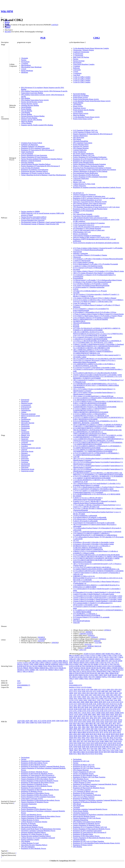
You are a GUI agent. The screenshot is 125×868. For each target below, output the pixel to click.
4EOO (117, 734)
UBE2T (72, 679)
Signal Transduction (28, 152)
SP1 (70, 677)
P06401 (20, 687)
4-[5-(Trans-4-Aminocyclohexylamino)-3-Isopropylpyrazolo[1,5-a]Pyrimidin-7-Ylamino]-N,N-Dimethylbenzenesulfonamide (98, 249)
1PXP (93, 698)
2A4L (116, 700)
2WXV (71, 714)
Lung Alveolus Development (30, 168)
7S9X (100, 750)
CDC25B (31, 663)
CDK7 (79, 659)
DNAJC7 (27, 664)
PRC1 (110, 671)
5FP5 (117, 739)
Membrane (25, 72)
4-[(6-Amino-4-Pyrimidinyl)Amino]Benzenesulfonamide (91, 285)
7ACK (76, 748)
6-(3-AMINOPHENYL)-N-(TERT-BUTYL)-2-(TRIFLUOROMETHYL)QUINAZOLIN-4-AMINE (90, 433)
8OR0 (121, 752)
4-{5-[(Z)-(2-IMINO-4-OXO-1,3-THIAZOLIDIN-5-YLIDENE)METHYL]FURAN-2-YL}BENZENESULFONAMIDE (95, 406)
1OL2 (93, 697)
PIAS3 (55, 666)
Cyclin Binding (78, 112)
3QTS (111, 720)
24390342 (91, 646)
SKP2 (105, 675)
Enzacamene (25, 460)
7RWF (76, 750)
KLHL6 (99, 666)
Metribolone (25, 437)
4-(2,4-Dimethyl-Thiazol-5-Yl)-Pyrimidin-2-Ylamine (90, 255)
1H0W (71, 693)
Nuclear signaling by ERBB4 (30, 211)
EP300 (120, 661)
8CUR (88, 752)
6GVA (76, 745)
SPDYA (75, 677)
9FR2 (101, 754)
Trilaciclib (76, 623)
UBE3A (56, 670)
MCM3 (88, 668)
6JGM (84, 745)
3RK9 (92, 727)
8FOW (101, 752)
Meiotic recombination (80, 234)
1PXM (80, 698)
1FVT (71, 691)
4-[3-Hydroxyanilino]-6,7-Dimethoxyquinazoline (89, 287)
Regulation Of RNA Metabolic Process (34, 765)
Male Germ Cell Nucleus (81, 57)
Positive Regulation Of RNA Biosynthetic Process (37, 795)
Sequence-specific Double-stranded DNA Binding (37, 125)
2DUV (80, 706)
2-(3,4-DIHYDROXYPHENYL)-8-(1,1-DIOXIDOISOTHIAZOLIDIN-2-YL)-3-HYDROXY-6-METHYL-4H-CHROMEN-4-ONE (97, 347)
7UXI (112, 750)
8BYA (79, 752)
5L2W (97, 741)
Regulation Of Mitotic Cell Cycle (84, 155)
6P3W (92, 745)
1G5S (79, 691)
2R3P (107, 707)
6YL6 (119, 747)
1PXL (75, 698)
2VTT (110, 711)
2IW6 (101, 706)
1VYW (71, 700)
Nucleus (24, 60)
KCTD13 (83, 666)
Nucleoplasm (25, 62)
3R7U (110, 723)
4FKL (108, 736)
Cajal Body (77, 75)
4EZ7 (92, 736)
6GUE (110, 743)
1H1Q (80, 693)
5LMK (102, 741)
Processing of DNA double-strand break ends (87, 205)
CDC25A (83, 657)
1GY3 (94, 691)
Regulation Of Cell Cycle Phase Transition (87, 768)
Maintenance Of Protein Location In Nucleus (35, 173)
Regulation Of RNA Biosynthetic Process (34, 763)
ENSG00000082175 (24, 685)
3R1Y (83, 723)
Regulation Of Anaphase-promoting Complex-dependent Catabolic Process (97, 187)
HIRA (86, 664)
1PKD (108, 697)
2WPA (122, 713)
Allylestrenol (25, 434)
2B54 (75, 702)
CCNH (120, 655)
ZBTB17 (31, 671)
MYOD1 (72, 670)
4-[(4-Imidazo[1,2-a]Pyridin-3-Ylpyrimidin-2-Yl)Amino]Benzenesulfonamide (98, 259)
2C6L (95, 704)
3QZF (111, 722)
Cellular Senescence (79, 186)
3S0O (96, 729)
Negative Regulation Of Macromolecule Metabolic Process (40, 790)
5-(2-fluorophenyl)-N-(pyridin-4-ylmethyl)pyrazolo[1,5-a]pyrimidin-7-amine (98, 596)
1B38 (75, 690)
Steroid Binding (26, 107)
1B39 (79, 690)
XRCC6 (25, 671)
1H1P (75, 693)
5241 (19, 681)
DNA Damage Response (81, 148)
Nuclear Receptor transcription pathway (34, 217)
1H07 (111, 691)
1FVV (75, 691)
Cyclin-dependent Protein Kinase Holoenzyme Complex (91, 48)
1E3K (23, 721)
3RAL (76, 727)
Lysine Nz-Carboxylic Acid (82, 303)
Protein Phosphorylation (81, 145)
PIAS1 (46, 666)
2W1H (84, 713)
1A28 (19, 721)
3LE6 (99, 716)
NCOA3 (35, 666)
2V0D (102, 709)
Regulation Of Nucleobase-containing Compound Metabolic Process (43, 766)
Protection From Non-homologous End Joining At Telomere (92, 168)
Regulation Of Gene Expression (83, 161)
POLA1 (79, 671)
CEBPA (112, 659)
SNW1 (27, 670)
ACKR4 (86, 654)
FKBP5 (36, 664)
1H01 (107, 691)
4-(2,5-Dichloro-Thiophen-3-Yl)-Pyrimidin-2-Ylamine (90, 284)
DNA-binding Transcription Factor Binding (87, 822)
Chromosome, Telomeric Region (83, 50)
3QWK (89, 722)
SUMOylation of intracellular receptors (34, 219)
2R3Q (111, 707)
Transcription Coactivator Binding (32, 93)
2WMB (117, 713)
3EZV (80, 716)
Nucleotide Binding (79, 94)
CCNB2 (98, 655)
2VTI (118, 709)
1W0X (81, 700)
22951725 (82, 650)
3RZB (88, 729)
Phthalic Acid (25, 435)
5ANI (92, 739)
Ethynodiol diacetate (28, 423)
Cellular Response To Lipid (30, 843)
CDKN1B (91, 659)
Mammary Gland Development (31, 161)
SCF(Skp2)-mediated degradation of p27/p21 (87, 200)
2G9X (93, 706)
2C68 (79, 704)
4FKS (75, 738)
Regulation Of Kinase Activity (83, 845)
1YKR (107, 700)
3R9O (112, 725)
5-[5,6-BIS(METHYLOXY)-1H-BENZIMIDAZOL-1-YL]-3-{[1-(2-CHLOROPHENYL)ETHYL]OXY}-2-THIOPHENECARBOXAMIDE (96, 384)
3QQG (71, 720)
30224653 (41, 637)
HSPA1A (62, 664)
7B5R (84, 748)
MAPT (71, 668)
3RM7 (105, 727)
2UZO (97, 709)
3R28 (87, 723)
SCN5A (92, 675)
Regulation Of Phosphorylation (83, 834)
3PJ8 (71, 718)
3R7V (115, 723)
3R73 (99, 723)
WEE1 (86, 679)
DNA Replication (79, 137)
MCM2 (83, 668)
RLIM (116, 673)
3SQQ (108, 729)
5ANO (105, 739)
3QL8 (113, 718)
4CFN (93, 732)
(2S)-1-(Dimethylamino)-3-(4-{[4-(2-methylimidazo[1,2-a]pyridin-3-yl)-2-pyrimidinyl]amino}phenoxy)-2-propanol (97, 484)
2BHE (83, 702)
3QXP (107, 722)
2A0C (111, 700)
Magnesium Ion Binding (81, 96)
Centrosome (77, 70)
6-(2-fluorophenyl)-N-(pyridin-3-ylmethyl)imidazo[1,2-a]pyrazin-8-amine (97, 592)
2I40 (97, 706)
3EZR (75, 716)
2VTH (114, 709)
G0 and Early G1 (78, 193)
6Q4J (100, 747)
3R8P (83, 725)
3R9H (104, 725)
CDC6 (111, 657)
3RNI (114, 727)
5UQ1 (84, 743)
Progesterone (25, 409)
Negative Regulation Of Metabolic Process (35, 802)
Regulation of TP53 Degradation (83, 211)
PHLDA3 (120, 670)
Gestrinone (25, 462)
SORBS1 (33, 670)
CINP (77, 661)
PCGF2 (107, 670)
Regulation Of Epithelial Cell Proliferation (35, 170)
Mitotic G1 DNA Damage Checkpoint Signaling (88, 166)
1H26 (100, 693)
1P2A (97, 697)
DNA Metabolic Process (81, 779)
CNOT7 (87, 661)
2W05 (71, 713)
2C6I (87, 704)
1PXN (84, 698)
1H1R (84, 693)
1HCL (116, 693)
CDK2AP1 (73, 659)
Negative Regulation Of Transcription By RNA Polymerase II (93, 134)
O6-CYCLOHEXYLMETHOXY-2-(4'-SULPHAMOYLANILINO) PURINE (98, 359)
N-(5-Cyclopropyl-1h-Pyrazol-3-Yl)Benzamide (88, 268)
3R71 (95, 723)
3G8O (62, 721)
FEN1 (87, 663)
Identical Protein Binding (29, 118)
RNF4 (52, 668)
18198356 (88, 648)
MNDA (104, 668)
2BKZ (92, 702)
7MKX (104, 748)
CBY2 (82, 655)
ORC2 (102, 670)
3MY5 (116, 716)
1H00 (103, 691)
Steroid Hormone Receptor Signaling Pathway (36, 164)
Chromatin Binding (79, 840)
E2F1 (110, 661)
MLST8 (99, 668)
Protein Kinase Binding (81, 811)
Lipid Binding (26, 113)
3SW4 (112, 729)
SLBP (110, 675)
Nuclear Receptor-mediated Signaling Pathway (36, 836)
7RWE (71, 750)
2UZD (80, 709)
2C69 (83, 704)
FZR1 (97, 663)
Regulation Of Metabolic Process (32, 791)
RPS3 (77, 675)
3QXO (102, 722)
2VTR (101, 711)
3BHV (99, 714)
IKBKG (96, 664)
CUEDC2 (55, 663)
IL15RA (102, 664)
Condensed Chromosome (81, 52)
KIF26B (89, 666)
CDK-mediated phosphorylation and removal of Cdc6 (90, 218)
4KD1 (112, 738)
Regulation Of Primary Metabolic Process (34, 772)
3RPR (75, 729)
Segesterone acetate (27, 471)
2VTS (106, 711)
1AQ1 (71, 690)
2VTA (110, 709)
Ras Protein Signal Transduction (83, 154)
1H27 (104, 693)
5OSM (79, 743)
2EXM (84, 706)
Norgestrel (24, 457)
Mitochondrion (26, 65)
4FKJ (104, 736)
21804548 (83, 634)
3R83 (71, 725)
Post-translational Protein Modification (85, 173)
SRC (37, 670)
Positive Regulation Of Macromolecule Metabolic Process (40, 781)
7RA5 (118, 748)
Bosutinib (76, 327)
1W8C (85, 700)
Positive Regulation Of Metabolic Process (34, 784)
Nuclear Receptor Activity (29, 104)
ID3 (92, 664)
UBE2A (114, 677)
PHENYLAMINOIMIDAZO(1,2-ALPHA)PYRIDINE (90, 319)
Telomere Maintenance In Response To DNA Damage (90, 171)
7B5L (80, 748)
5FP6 (121, 739)
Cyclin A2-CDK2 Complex (82, 79)
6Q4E (79, 747)
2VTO (89, 711)
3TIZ (75, 731)
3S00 (92, 729)
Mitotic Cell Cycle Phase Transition (84, 786)
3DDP (103, 714)
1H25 (96, 693)
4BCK (105, 731)
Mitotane (24, 417)
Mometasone (25, 421)
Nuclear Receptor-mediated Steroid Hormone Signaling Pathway (42, 159)
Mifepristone (25, 425)
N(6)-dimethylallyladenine (82, 621)
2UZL (89, 709)
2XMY (81, 714)
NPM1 (93, 670)
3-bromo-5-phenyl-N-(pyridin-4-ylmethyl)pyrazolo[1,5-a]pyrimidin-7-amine (97, 375)
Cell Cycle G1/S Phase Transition (84, 797)
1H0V (119, 691)
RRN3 (81, 675)
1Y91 (103, 700)
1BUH (83, 690)
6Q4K (104, 747)
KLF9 (24, 666)
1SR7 (31, 721)
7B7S (88, 748)
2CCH (112, 704)
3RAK (71, 727)
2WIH (103, 713)
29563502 (55, 643)
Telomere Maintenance (80, 136)
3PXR (83, 718)
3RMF (110, 727)
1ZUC (35, 721)
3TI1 (120, 729)
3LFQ (107, 716)
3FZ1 (88, 716)
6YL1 (115, 747)
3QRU (98, 720)
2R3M (95, 707)
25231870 (41, 641)
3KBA (19, 723)
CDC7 (116, 657)
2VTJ (71, 711)
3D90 (58, 721)
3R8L (75, 725)
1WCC (94, 700)
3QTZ (76, 722)
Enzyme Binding (27, 114)
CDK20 (121, 657)
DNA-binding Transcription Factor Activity (35, 100)
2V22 (106, 709)
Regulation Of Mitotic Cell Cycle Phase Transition (89, 777)
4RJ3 (71, 739)
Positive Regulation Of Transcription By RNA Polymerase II (40, 166)
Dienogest (24, 453)
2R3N (99, 707)
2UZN (93, 709)
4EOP (122, 734)
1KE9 (99, 695)
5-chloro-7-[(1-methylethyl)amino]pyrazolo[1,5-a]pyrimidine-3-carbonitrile (97, 532)
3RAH (116, 725)
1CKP (88, 690)
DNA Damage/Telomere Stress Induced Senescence (90, 203)
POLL (94, 671)
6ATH (97, 743)
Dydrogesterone (26, 407)
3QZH (120, 722)
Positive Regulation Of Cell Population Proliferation (90, 157)
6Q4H (92, 747)
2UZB (76, 709)
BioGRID (8, 32)
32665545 (97, 641)
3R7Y (119, 723)
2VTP (93, 711)
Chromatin (25, 58)
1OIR (115, 695)
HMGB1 (42, 664)
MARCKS (77, 668)
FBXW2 (82, 663)
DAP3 (60, 663)
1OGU (103, 695)
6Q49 (113, 745)
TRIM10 (99, 677)
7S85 (96, 750)
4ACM (101, 731)
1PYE (97, 698)
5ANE (83, 739)
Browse (7, 22)
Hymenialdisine (78, 278)
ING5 (112, 664)
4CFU (97, 732)
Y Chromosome (78, 55)
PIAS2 (50, 666)
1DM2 (96, 690)
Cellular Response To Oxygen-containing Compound (38, 838)
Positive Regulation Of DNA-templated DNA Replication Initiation (95, 170)
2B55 (78, 702)
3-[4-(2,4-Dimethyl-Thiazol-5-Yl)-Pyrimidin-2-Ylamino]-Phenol (94, 318)
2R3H (75, 707)
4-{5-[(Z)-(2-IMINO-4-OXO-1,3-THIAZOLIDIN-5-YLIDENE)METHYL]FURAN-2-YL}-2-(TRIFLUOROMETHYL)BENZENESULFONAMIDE (91, 410)
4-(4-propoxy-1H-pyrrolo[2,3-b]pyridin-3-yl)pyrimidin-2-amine (93, 544)
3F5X (84, 716)
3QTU (115, 720)
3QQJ (80, 720)
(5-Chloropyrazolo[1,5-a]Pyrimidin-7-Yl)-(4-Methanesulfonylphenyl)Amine (97, 280)
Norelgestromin (26, 444)
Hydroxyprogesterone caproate (31, 448)
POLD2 (90, 671)
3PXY (87, 718)
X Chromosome (78, 54)
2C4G (109, 702)
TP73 (94, 677)
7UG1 (108, 750)
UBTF (76, 679)
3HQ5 (66, 721)
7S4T (84, 750)
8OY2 (75, 754)
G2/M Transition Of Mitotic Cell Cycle (86, 132)
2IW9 (109, 706)
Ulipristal (24, 450)
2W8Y (54, 721)
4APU (40, 723)
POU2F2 (20, 668)
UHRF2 (81, 679)
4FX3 (97, 738)
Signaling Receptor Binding (30, 105)
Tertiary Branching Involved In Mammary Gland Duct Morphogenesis (44, 175)
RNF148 (72, 675)
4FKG (97, 736)
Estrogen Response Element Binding (33, 116)
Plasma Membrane (27, 71)
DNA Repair (77, 139)
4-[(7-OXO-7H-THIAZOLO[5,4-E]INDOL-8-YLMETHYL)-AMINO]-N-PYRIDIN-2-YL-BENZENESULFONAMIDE (97, 329)
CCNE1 (109, 655)
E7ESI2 (78, 687)
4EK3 (71, 734)
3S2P (104, 729)
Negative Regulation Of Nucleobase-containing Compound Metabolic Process (98, 815)
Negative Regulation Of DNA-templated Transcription (38, 777)
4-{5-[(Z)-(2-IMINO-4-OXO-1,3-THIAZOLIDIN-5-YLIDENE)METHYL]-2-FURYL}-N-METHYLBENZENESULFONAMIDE (98, 402)
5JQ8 (89, 741)
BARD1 (108, 654)
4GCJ (101, 738)
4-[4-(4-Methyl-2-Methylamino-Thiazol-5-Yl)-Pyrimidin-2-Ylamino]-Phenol (98, 316)
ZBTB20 (97, 679)
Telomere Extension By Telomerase (84, 195)
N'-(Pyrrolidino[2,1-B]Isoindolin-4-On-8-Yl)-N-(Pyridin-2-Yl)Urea (95, 312)
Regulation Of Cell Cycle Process (84, 766)
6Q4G (88, 747)
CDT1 (102, 659)
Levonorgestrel (26, 405)
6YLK (71, 748)
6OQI (88, 745)
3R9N (108, 725)
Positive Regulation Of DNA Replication (86, 175)
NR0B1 (41, 666)
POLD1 (84, 671)
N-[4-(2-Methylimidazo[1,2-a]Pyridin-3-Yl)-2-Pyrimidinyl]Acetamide (96, 264)
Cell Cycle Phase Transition (82, 790)
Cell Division (77, 180)
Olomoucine (77, 257)
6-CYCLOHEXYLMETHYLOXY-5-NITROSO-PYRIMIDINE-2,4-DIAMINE (98, 571)
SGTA (56, 668)
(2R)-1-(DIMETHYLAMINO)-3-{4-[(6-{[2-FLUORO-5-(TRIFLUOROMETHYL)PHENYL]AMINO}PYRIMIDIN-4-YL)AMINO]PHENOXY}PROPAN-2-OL (93, 351)
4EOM (108, 734)
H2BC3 (77, 664)
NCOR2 (78, 670)
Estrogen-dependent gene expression (33, 220)
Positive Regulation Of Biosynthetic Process (35, 793)
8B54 (75, 752)
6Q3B (97, 745)
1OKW (84, 697)
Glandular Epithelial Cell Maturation (33, 146)
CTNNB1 (97, 661)
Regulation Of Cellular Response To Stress (35, 834)
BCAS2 (56, 661)
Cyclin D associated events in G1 (84, 225)
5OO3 (71, 743)
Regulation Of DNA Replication (83, 793)
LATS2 (104, 666)
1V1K (119, 698)
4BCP (71, 732)
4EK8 (87, 734)
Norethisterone (26, 419)
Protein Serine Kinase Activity (83, 119)
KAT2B (20, 666)
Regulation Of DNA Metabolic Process (34, 848)
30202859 (42, 639)
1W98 (90, 700)
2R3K (87, 707)
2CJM (120, 704)
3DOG (112, 714)
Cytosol (24, 69)
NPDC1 (88, 670)
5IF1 (82, 741)
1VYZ (76, 700)
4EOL (104, 734)
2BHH (87, 702)
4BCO (119, 731)
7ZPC (71, 752)
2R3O (103, 707)
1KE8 (95, 695)
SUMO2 (80, 677)
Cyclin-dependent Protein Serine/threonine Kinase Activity (92, 101)
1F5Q (112, 690)
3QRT (93, 720)
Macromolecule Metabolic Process (32, 827)
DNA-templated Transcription (83, 143)
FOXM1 (92, 663)
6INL (80, 745)
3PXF (74, 718)
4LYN (116, 738)
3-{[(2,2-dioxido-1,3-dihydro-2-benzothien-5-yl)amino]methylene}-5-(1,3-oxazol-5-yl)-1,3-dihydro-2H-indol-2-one (97, 506)
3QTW (120, 720)
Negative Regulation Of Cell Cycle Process (87, 818)
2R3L (91, 707)
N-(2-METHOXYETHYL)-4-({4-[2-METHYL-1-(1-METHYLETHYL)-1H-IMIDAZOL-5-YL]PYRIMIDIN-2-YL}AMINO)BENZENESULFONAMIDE (98, 474)
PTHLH (77, 673)
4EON (113, 734)
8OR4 (71, 754)
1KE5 (82, 695)
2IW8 (105, 706)
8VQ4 (97, 754)
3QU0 (80, 722)
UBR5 (61, 670)
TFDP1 (86, 677)
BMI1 (61, 661)
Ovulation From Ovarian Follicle (32, 143)
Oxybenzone (25, 432)
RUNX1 (86, 675)
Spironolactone (26, 410)
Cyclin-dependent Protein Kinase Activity (86, 117)
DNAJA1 (20, 664)
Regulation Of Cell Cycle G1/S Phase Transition (88, 841)
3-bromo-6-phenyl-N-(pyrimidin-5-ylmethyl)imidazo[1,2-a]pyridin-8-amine (97, 601)
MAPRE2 (118, 666)
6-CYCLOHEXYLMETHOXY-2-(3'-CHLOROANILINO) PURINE (95, 373)
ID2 (89, 664)
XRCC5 (20, 671)
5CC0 (49, 723)
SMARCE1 (21, 670)
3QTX (71, 722)
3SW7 (116, 729)
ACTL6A (92, 654)
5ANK (101, 739)
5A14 (75, 739)
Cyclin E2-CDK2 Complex (82, 82)
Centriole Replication (80, 150)
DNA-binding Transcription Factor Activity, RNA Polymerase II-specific (44, 91)
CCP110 (77, 657)
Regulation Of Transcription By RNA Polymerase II (38, 150)
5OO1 (120, 741)
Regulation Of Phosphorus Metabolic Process (88, 802)
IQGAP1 (117, 664)
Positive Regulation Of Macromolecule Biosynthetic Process (40, 800)
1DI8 (91, 690)
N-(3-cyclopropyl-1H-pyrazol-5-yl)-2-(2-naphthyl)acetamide (92, 337)
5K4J (93, 741)
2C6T (107, 704)
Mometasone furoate (28, 469)
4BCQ (75, 732)
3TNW (79, 731)
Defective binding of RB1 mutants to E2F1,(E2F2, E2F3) (91, 237)
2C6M (99, 704)
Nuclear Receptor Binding (29, 825)
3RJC (80, 727)
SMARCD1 (62, 668)
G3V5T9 (84, 687)
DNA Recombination (28, 847)
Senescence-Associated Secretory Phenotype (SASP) (90, 202)
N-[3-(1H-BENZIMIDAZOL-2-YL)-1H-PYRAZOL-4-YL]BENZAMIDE (97, 494)
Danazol (24, 430)
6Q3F (105, 745)
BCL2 (113, 654)
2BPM (96, 702)
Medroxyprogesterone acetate (31, 416)
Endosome (76, 68)
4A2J (36, 723)
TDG (46, 670)
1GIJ (91, 691)
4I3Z (105, 738)
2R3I (79, 707)
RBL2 (107, 673)
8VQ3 (92, 754)
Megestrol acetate (27, 403)
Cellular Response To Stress (30, 820)
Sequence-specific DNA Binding (32, 120)
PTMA (83, 673)
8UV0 (88, 754)
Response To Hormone (28, 823)
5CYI (110, 739)
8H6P (113, 752)
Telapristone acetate (27, 441)
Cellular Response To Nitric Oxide (84, 184)
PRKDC (26, 668)
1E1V (100, 690)
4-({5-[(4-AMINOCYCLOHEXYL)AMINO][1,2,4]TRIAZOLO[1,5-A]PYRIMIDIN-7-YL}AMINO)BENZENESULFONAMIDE (95, 450)
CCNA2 (25, 663)
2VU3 (114, 711)
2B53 (71, 702)
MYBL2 (121, 668)
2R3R (116, 707)
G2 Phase (76, 212)
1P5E (101, 697)
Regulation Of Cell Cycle (81, 761)
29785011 (107, 630)
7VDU (121, 750)
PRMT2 (31, 668)
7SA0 (104, 750)
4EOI (91, 734)
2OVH (44, 721)
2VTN (84, 711)
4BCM (110, 731)
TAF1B (42, 670)
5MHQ (107, 741)
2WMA (112, 713)
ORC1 (97, 670)
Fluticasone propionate (28, 414)
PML (74, 671)
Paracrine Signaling (27, 162)
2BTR (100, 702)
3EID (116, 714)
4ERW (84, 736)
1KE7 (91, 695)
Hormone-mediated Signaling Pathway (34, 832)
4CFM (89, 732)
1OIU (71, 697)
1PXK (71, 698)
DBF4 (103, 661)
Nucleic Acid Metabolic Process (31, 815)
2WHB (98, 713)
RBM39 (42, 668)
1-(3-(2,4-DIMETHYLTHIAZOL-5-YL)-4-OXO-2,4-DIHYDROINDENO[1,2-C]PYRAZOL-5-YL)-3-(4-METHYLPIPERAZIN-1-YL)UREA (98, 440)
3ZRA (28, 723)
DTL (107, 661)
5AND (79, 739)
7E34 (92, 748)
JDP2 (67, 664)
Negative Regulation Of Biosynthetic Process (36, 818)
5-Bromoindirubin (79, 387)
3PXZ (92, 718)
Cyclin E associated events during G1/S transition (89, 223)
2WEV (89, 713)
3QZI (71, 723)
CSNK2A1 (48, 663)
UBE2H (119, 677)
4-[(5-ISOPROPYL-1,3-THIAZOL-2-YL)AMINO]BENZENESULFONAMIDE (87, 615)
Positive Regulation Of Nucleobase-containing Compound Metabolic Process (98, 800)
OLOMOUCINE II (79, 321)
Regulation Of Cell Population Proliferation (87, 795)
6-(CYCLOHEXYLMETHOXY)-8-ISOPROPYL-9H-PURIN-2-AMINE (96, 558)
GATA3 (102, 663)
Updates (8, 27)
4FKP (117, 736)
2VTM (79, 711)
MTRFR (115, 668)
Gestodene (25, 446)
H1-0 (106, 663)
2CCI (116, 704)
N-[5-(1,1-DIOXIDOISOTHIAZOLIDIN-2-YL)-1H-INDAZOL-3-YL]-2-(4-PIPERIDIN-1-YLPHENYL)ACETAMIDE (98, 377)
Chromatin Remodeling (81, 141)
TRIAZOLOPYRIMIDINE (82, 323)
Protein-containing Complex (30, 840)
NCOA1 (29, 666)
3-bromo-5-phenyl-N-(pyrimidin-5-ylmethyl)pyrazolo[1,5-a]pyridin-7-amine (97, 599)
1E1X (104, 690)
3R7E (103, 723)
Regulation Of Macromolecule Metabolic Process (37, 774)
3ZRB (32, 723)
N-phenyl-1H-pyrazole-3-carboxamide (85, 521)
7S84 (92, 750)
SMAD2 (114, 675)
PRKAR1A (116, 671)
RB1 (99, 673)
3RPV (79, 729)
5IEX (75, 741)
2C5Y (75, 704)
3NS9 (120, 716)
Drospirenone (25, 428)
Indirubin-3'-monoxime (81, 253)
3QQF (117, 718)
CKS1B (82, 661)
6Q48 (109, 745)
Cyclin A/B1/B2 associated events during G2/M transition (91, 227)
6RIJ (107, 747)
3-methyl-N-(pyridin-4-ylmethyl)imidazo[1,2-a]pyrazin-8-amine (94, 594)
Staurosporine (77, 252)
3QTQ (102, 720)
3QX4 (98, 722)
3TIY (71, 731)
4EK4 (75, 734)
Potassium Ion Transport (81, 146)
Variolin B (76, 619)
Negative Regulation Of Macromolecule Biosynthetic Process (41, 816)
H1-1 (110, 663)
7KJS (96, 748)
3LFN (103, 716)
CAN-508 (76, 457)
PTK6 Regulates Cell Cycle (82, 232)
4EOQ (71, 736)
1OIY (75, 697)
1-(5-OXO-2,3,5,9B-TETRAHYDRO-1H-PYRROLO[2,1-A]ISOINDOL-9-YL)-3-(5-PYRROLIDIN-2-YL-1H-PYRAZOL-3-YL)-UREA (97, 342)
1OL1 (89, 697)
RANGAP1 (94, 673)
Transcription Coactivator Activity (32, 798)
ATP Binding (77, 104)
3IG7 (91, 716)
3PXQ (79, 718)
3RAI (121, 725)
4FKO (113, 736)
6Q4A (117, 745)
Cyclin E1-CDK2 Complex (82, 80)
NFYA (83, 670)
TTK (109, 677)
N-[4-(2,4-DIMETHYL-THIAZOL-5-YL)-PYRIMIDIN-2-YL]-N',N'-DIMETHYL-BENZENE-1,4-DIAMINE (95, 422)
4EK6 (83, 734)
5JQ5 (86, 741)
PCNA (111, 670)
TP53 (90, 677)
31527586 (98, 643)
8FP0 (105, 752)
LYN (113, 666)
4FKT (79, 738)
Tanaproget (25, 439)
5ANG (88, 739)
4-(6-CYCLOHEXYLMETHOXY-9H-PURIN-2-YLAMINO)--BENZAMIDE (98, 557)
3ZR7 (23, 723)
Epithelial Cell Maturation (29, 145)
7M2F (100, 748)
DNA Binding (26, 98)
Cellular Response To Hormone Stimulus (34, 822)
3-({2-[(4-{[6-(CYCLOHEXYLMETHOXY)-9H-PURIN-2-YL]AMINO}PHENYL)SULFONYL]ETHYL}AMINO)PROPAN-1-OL (96, 568)
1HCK (112, 693)
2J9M (113, 706)
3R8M (79, 725)
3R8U (87, 725)
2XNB (85, 714)
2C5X (71, 704)
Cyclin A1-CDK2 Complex (82, 77)
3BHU (94, 714)
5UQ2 (88, 743)
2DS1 (75, 706)
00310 (71, 683)
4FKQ (121, 736)
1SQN (27, 721)
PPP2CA (105, 671)
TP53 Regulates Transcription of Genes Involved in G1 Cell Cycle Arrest (96, 207)
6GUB (101, 743)
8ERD (92, 752)
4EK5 (79, 734)
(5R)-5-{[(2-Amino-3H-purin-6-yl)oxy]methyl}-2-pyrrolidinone (94, 273)
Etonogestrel (25, 400)
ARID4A (98, 654)
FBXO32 (76, 663)
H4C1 (82, 664)
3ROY (118, 727)
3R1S (79, 723)
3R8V (91, 725)
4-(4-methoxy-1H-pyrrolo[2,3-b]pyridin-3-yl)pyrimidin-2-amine (94, 542)
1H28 (108, 693)
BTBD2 (77, 655)
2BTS (105, 702)
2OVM (49, 721)
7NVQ (109, 748)
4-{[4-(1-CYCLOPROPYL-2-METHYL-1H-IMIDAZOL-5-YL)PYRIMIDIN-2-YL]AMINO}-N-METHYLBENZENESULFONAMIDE (98, 477)
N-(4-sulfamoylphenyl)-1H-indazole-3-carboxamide (90, 517)
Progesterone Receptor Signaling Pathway (35, 171)
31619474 (89, 634)
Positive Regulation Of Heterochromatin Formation (89, 164)
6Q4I (96, 747)
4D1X (115, 732)
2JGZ (117, 706)
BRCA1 (65, 661)
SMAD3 (120, 675)
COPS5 (42, 663)
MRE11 (109, 668)
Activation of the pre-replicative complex (86, 216)
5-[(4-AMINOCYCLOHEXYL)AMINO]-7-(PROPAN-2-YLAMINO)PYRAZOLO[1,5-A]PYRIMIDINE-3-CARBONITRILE (95, 534)
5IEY (78, 741)
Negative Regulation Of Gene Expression (34, 157)
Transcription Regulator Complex (84, 64)
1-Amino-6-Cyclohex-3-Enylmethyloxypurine (88, 266)
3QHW (109, 718)
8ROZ (80, 754)
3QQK (85, 720)
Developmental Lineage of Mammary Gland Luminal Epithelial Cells (43, 222)
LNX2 (109, 666)
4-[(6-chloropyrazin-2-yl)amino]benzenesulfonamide (90, 519)
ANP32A (34, 661)
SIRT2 (101, 675)
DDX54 (65, 663)
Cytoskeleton (77, 73)
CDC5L (106, 657)
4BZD (84, 732)
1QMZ (101, 698)
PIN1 (71, 671)
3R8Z (95, 725)
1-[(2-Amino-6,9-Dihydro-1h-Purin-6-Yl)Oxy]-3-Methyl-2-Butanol (95, 298)
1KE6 (87, 695)
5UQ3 (92, 743)
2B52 (119, 700)
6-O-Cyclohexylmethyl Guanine (83, 262)
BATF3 (51, 661)
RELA (48, 668)
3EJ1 (120, 714)
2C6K (91, 704)
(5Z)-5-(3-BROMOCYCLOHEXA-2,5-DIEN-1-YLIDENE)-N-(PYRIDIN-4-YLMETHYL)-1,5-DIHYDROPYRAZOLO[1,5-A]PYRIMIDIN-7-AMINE (98, 425)
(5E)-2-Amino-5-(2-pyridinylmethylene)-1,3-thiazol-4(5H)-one (93, 396)
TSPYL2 (105, 677)
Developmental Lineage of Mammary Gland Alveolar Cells (40, 224)
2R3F (121, 706)
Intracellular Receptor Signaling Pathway (34, 845)
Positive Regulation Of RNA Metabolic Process (36, 809)
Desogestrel (25, 401)
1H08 (114, 691)
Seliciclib (76, 325)
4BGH (80, 732)
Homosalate (25, 458)
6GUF (114, 743)
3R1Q (75, 723)
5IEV (71, 741)
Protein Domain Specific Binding (84, 110)
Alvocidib (76, 293)
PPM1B (99, 671)
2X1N (76, 714)
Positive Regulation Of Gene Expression (34, 155)
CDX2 (107, 659)
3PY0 (96, 718)
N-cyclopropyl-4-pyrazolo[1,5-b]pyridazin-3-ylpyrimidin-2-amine (94, 368)
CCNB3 (104, 655)
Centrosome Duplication (81, 178)
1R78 (106, 698)
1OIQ (111, 695)
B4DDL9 (72, 687)
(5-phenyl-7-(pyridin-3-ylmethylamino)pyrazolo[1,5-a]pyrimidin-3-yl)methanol (98, 344)
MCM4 (93, 668)
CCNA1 (20, 663)
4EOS (80, 736)
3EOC (71, 716)
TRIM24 (51, 670)
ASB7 (103, 654)
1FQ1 (120, 690)
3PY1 (100, 718)
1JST (120, 693)
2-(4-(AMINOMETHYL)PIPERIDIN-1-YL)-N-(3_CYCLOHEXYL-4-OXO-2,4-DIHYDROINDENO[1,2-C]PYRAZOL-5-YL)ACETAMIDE (98, 436)
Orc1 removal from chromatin (83, 214)
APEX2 (39, 661)
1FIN (116, 690)
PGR (43, 38)
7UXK (116, 750)
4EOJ (95, 734)
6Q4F (83, 747)
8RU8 (84, 754)
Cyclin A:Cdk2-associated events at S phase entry (89, 230)
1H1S (88, 693)
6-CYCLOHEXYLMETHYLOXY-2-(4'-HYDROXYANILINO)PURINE (96, 555)
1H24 (92, 693)
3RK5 (84, 727)
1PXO (89, 698)
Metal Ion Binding (27, 121)
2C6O (103, 704)
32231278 (88, 644)
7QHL (113, 748)
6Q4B (121, 745)
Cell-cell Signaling (27, 154)
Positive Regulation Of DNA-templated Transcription (90, 177)
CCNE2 (115, 655)
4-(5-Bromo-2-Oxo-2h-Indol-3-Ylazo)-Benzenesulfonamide (92, 282)
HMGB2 (48, 664)
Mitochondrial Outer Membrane (31, 67)
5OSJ (75, 743)
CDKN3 (97, 659)
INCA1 (107, 664)
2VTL (75, 711)
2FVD (89, 706)
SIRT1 (97, 675)
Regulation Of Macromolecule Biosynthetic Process (38, 782)
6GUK (71, 745)
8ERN (97, 752)
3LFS (112, 716)
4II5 (108, 738)
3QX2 (93, 722)
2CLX (71, 706)
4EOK (99, 734)
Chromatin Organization (29, 804)
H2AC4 (72, 664)
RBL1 (103, 673)
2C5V (121, 702)
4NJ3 (120, 738)
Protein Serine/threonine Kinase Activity (86, 99)
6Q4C (71, 747)
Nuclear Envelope (79, 61)
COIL (92, 661)
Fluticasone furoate (27, 451)
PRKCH (72, 673)
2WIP (107, 713)
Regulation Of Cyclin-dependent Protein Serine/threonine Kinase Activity (97, 843)
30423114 (97, 646)
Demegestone (25, 466)
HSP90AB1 (55, 664)
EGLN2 (115, 661)
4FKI (101, 736)
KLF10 (94, 666)
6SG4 (111, 747)
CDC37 (101, 657)
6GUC (106, 743)
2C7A (40, 721)
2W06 (75, 713)
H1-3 (114, 663)
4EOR (76, 736)
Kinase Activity (78, 106)
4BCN (115, 731)
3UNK (91, 731)
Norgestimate (25, 426)
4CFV (102, 732)
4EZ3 (89, 736)
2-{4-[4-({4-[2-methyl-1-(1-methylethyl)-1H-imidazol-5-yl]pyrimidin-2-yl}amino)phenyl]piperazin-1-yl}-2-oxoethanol (96, 491)
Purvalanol (76, 269)
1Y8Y (99, 700)
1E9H (108, 690)
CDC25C (95, 657)
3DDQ (108, 714)
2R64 (120, 707)
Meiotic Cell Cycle (79, 182)
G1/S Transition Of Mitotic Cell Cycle (85, 130)
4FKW (92, 738)
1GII (87, 691)
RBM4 (112, 673)
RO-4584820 (77, 496)
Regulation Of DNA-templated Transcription (35, 148)
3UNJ (87, 731)
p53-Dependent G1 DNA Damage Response (87, 228)
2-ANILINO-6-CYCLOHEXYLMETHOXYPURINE (90, 339)
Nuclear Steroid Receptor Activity (32, 102)
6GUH (119, 743)
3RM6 (101, 727)
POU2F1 (60, 666)
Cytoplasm (25, 63)
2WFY (93, 713)
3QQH (76, 720)
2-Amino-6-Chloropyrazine (82, 261)
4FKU (84, 738)
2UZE (84, 709)
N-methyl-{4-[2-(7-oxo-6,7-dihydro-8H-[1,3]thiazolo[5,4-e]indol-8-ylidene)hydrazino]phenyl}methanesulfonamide (95, 502)
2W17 (80, 713)
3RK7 (88, 727)
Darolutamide (26, 464)
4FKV (88, 738)
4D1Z (119, 732)
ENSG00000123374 (76, 685)
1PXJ (121, 697)
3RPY (84, 729)
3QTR (107, 720)
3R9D (99, 725)
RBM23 (37, 668)
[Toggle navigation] (2, 18)
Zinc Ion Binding (27, 111)
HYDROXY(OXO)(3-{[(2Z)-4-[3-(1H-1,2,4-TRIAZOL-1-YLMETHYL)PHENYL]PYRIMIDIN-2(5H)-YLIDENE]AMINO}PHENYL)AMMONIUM (92, 548)
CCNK (71, 657)
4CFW (106, 732)
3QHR (104, 718)
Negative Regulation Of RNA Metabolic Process (37, 786)
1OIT (119, 695)
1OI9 (107, 695)
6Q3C (101, 745)
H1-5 (117, 663)
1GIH (83, 691)
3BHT (90, 714)
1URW (114, 698)
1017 (71, 681)
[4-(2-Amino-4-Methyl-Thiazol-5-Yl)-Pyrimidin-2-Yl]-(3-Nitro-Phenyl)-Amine (98, 271)
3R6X (91, 723)
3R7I (107, 723)
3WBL (96, 731)
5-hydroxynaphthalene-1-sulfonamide (85, 516)
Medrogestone (26, 455)
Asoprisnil (24, 442)
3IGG (95, 716)
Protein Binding (26, 109)
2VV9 (118, 711)
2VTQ (97, 711)
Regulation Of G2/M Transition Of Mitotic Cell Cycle (90, 159)
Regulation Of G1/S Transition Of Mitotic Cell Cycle (90, 827)
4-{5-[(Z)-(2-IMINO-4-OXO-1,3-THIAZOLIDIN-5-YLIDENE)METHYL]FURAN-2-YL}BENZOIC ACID (91, 415)
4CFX (111, 732)
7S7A (88, 750)
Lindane (24, 412)
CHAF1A (117, 659)
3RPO (71, 729)
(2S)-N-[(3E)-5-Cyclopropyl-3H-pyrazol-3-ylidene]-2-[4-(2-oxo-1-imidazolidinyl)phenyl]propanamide (94, 361)
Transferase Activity (80, 108)
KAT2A (72, 666)
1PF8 (104, 697)
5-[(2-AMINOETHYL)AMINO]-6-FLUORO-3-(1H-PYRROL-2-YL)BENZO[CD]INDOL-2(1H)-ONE (94, 365)
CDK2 (96, 38)
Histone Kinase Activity (81, 113)
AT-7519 (76, 541)
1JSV (75, 695)
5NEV (111, 741)
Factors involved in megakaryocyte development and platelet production (96, 243)
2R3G (71, 707)
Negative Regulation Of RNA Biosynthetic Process (37, 779)
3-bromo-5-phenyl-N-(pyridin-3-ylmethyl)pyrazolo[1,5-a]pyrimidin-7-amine (97, 598)
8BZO (83, 752)
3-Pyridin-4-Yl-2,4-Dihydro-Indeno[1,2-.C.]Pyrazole (90, 291)
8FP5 (109, 752)
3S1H (100, 729)
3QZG (115, 722)
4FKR (71, 738)
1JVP (78, 695)
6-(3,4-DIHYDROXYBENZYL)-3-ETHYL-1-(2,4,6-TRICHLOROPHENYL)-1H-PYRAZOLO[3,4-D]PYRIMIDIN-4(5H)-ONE (97, 429)
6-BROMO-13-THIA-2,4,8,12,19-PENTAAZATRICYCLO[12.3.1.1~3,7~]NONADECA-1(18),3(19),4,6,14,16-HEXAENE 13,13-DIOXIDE (98, 578)
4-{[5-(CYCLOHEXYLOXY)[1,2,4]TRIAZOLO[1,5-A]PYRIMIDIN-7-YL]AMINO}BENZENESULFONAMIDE (96, 454)
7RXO (80, 750)
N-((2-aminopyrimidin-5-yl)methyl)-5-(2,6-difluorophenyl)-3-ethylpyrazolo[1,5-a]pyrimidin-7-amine (93, 604)
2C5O (117, 702)
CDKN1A (84, 659)
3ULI (83, 731)
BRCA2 (72, 655)
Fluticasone (25, 467)
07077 (19, 683)
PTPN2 (87, 673)
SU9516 (76, 289)
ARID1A (45, 661)
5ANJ (96, 739)
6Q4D (75, 747)
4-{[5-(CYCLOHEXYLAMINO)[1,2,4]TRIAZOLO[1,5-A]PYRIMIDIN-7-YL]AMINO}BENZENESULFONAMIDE (97, 447)
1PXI (117, 697)
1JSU (71, 695)
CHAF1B (72, 661)
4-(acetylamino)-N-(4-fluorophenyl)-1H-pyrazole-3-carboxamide (94, 523)
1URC (110, 698)
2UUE (71, 709)
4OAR (44, 723)
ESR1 (32, 664)
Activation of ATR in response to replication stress (89, 196)
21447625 (55, 25)
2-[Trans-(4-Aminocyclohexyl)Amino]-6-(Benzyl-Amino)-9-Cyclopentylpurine (98, 314)
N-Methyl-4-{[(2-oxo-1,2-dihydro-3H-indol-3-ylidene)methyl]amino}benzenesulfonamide (88, 499)
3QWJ (84, 722)
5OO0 (116, 741)
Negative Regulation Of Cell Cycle (84, 772)
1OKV (79, 697)
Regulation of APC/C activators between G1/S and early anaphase (94, 198)
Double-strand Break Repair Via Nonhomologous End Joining (41, 829)
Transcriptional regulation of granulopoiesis (87, 236)
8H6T (117, 752)
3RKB (97, 727)
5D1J (113, 739)
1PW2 (113, 697)
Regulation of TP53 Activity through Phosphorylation (90, 209)
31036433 (91, 635)
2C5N (113, 702)
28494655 (89, 632)
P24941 (89, 687)
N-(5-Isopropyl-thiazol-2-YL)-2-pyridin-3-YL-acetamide (91, 617)
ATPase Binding (26, 123)
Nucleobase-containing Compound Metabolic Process (38, 831)
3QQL (89, 720)
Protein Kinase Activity (81, 97)
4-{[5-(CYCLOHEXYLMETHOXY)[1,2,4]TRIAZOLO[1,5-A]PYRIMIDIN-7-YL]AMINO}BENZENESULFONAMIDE (98, 443)
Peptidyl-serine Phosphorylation (83, 162)
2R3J (83, 707)
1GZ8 (99, 691)
